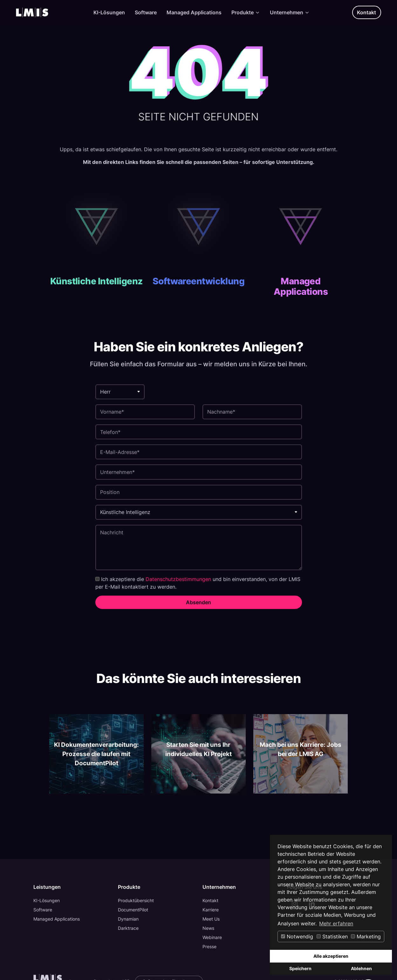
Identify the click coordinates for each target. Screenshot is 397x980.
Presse (209, 946)
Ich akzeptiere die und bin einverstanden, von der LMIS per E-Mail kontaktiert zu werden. (198, 583)
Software (146, 12)
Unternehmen (290, 12)
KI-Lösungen (109, 12)
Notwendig (297, 936)
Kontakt (366, 12)
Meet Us (211, 919)
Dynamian (128, 919)
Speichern (300, 968)
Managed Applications (194, 12)
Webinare (212, 937)
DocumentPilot (133, 910)
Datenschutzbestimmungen (178, 579)
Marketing (366, 936)
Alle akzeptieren (331, 956)
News (208, 928)
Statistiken (332, 936)
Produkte (246, 12)
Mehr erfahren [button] (336, 923)
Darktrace (128, 928)
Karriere (211, 910)
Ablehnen (361, 968)
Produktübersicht (136, 900)
